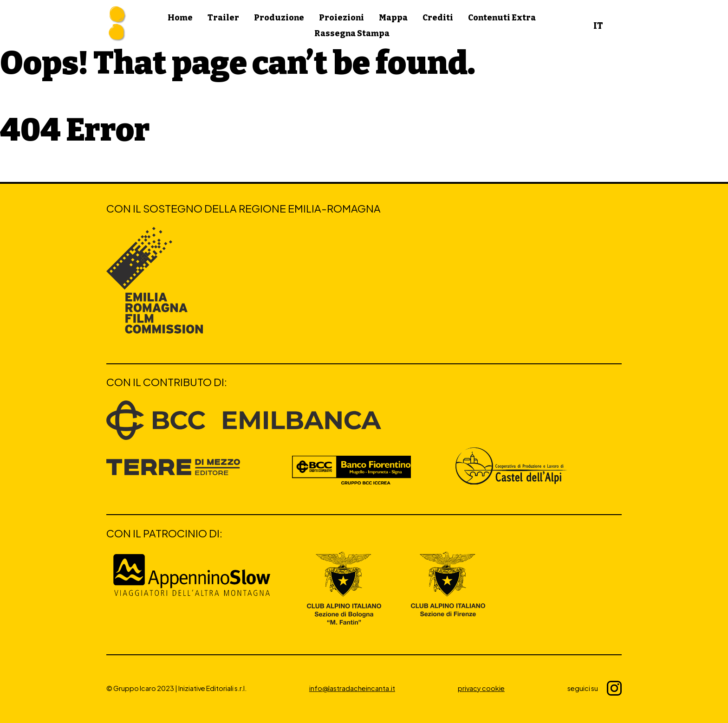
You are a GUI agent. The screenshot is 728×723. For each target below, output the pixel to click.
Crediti (438, 18)
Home (180, 18)
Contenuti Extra (502, 18)
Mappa (393, 18)
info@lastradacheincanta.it (352, 688)
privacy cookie (481, 688)
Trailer (223, 18)
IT (598, 26)
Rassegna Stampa (352, 34)
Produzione (279, 18)
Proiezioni (341, 18)
